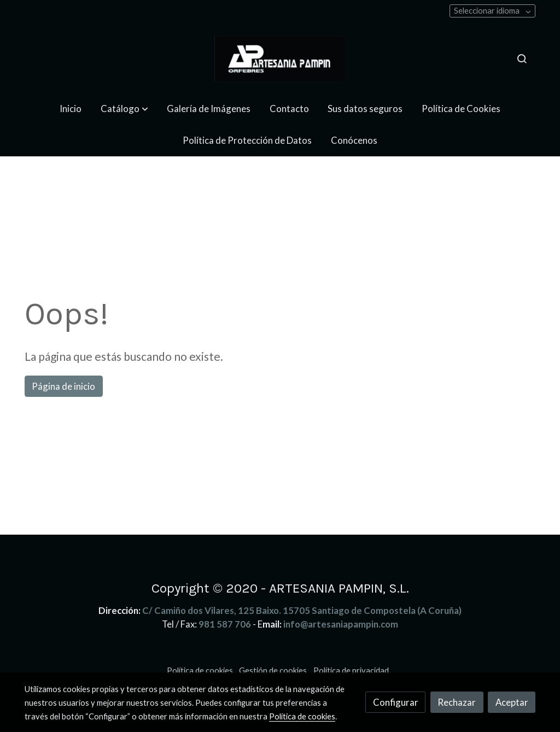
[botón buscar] (522, 58)
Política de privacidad (351, 670)
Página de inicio (63, 386)
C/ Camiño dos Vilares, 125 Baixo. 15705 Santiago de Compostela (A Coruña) (302, 610)
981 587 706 (225, 624)
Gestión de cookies (273, 670)
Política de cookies (200, 670)
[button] (124, 109)
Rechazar (457, 702)
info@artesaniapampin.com (341, 624)
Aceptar (512, 702)
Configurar (396, 702)
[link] (280, 59)
